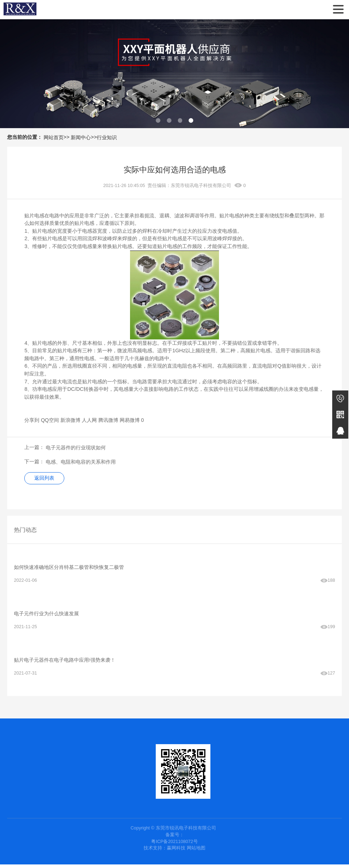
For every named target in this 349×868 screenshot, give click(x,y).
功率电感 (42, 389)
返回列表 (45, 479)
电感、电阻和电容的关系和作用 (81, 462)
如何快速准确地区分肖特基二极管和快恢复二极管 (69, 569)
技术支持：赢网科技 (164, 852)
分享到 (32, 420)
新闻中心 (81, 137)
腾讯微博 (108, 420)
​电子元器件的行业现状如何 (76, 448)
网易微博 (130, 420)
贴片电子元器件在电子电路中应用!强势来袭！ (65, 663)
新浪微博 (70, 420)
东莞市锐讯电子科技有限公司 (20, 10)
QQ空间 (50, 420)
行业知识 (107, 137)
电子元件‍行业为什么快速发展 (46, 616)
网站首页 (54, 137)
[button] (158, 120)
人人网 (89, 420)
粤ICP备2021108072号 (174, 845)
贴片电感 (34, 216)
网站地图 (196, 852)
